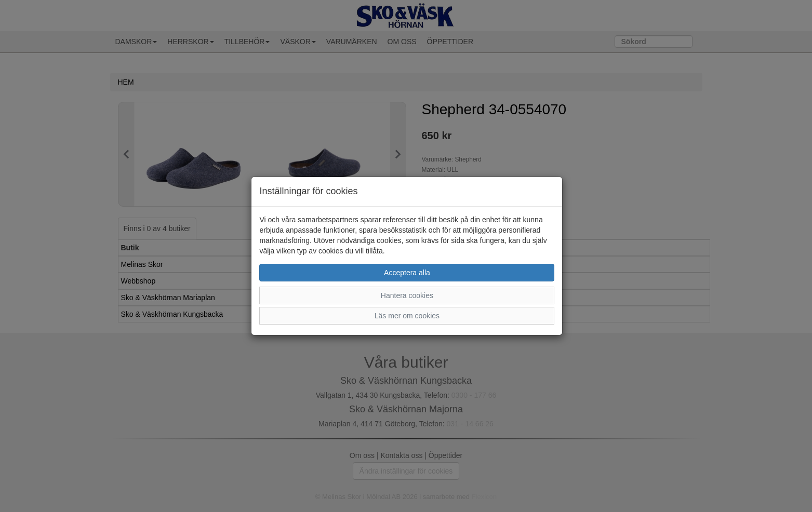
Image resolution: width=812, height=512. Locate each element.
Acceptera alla (407, 273)
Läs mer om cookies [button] (407, 316)
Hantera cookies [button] (407, 295)
